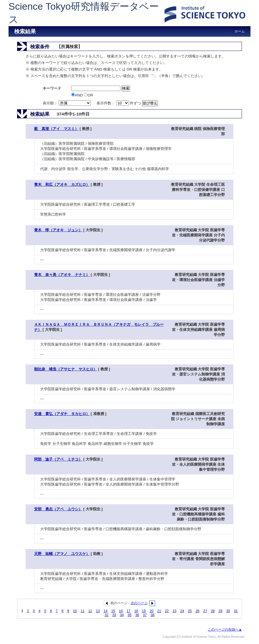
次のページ (139, 603)
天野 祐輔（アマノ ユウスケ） (62, 554)
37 (145, 615)
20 (151, 611)
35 (129, 615)
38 (153, 615)
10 (75, 611)
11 (83, 611)
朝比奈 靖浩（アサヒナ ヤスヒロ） (66, 369)
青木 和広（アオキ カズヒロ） (62, 184)
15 (113, 611)
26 (198, 611)
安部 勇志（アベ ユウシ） (58, 509)
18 (136, 611)
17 (129, 611)
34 (122, 615)
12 (90, 611)
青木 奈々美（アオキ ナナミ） (62, 275)
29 (221, 611)
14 (106, 611)
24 (182, 611)
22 (167, 611)
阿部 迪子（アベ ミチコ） (58, 459)
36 (137, 615)
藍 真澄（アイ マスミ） (56, 129)
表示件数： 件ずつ (119, 103)
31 (236, 611)
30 (228, 611)
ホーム (240, 31)
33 (114, 615)
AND (77, 95)
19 (144, 611)
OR (88, 95)
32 (106, 615)
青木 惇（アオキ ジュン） (58, 230)
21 (159, 611)
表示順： (67, 103)
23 (174, 611)
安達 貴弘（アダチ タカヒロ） (62, 414)
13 (98, 611)
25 (190, 611)
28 (213, 611)
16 (121, 611)
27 (205, 611)
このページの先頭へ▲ (225, 629)
